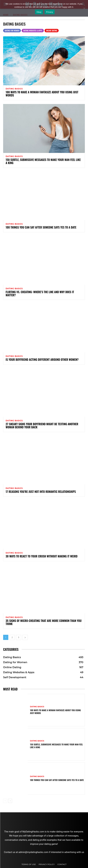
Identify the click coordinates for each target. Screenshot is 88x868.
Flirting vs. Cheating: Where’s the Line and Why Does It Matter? (40, 293)
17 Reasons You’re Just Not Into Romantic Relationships (41, 492)
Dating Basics (14, 89)
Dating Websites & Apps (33, 31)
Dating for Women (12, 31)
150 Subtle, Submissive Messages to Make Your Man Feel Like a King (43, 161)
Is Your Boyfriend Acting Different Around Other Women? (42, 359)
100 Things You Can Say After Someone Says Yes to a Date (41, 227)
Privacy (50, 12)
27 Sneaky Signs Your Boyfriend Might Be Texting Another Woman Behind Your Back (42, 426)
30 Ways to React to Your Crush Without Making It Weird (42, 556)
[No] (84, 8)
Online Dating (52, 31)
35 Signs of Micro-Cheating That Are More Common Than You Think (44, 622)
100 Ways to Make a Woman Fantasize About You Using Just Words (42, 94)
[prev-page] (5, 801)
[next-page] (25, 637)
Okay (39, 12)
